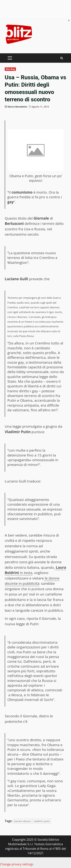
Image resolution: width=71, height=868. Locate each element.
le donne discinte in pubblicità (32, 581)
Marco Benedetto (17, 107)
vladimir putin (42, 821)
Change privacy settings (17, 864)
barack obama (23, 821)
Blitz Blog (10, 69)
